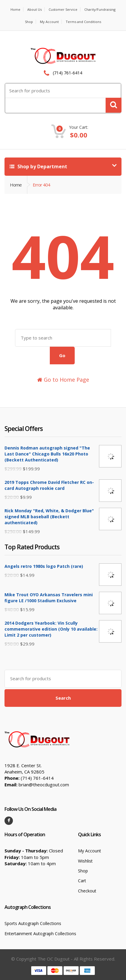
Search (63, 698)
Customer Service (63, 9)
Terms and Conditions (83, 22)
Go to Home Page (63, 380)
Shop (29, 22)
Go (62, 355)
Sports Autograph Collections (33, 923)
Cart (82, 881)
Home (15, 9)
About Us (34, 9)
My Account (49, 22)
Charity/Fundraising (100, 9)
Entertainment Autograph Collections (40, 934)
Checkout (87, 891)
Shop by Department (38, 166)
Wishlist (85, 861)
